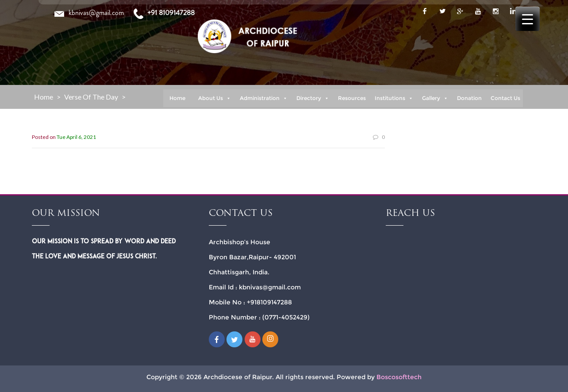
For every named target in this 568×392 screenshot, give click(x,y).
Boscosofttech (399, 377)
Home (177, 98)
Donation (469, 98)
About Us (215, 98)
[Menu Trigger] (528, 19)
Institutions (394, 98)
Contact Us (505, 98)
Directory (313, 98)
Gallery (435, 98)
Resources (352, 98)
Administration (264, 98)
